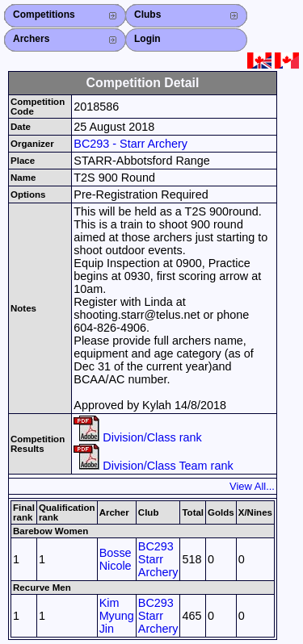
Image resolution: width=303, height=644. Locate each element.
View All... (252, 486)
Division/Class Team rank (153, 466)
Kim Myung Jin (117, 616)
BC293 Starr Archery (158, 559)
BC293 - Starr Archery (130, 144)
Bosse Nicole (116, 559)
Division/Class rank (137, 437)
